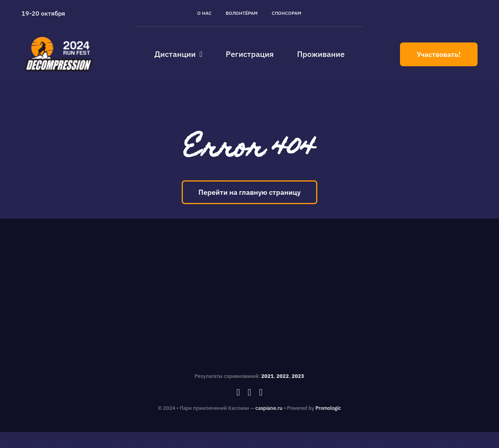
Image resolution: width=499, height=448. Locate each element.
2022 (283, 376)
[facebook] (238, 392)
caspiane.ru (269, 408)
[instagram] (250, 392)
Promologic (328, 408)
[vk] (261, 392)
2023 (298, 376)
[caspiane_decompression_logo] (59, 37)
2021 (267, 376)
